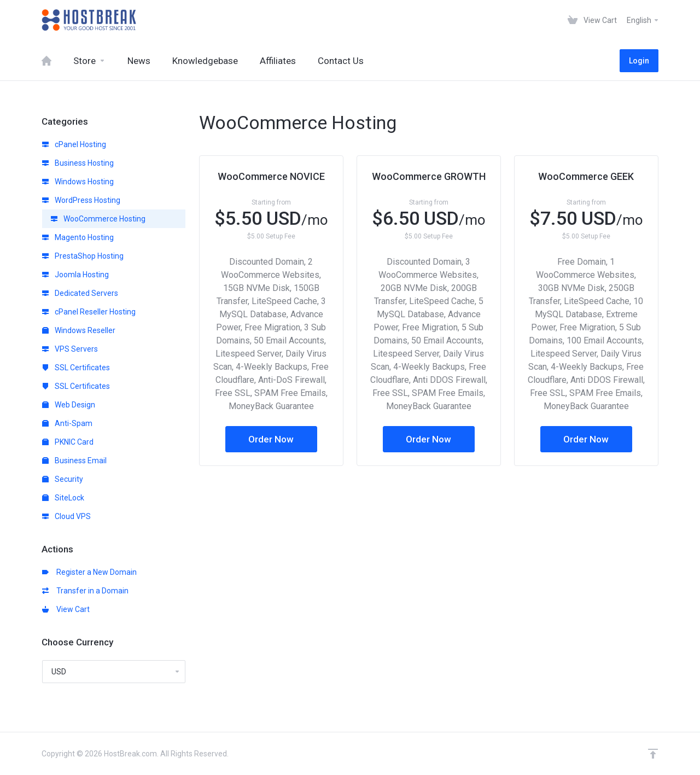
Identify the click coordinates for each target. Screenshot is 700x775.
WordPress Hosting (81, 200)
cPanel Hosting (74, 144)
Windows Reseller (79, 330)
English (643, 20)
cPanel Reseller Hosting (89, 312)
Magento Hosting (78, 237)
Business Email (74, 461)
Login (639, 61)
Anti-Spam (67, 423)
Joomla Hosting (75, 275)
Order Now (271, 439)
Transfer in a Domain (85, 591)
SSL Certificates (76, 368)
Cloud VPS (66, 516)
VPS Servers (70, 349)
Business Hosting (78, 163)
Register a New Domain (89, 572)
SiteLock (63, 498)
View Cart (66, 609)
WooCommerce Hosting (98, 219)
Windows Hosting (78, 182)
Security (63, 479)
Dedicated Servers (80, 293)
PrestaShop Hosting (83, 256)
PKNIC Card (68, 442)
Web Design (69, 405)
